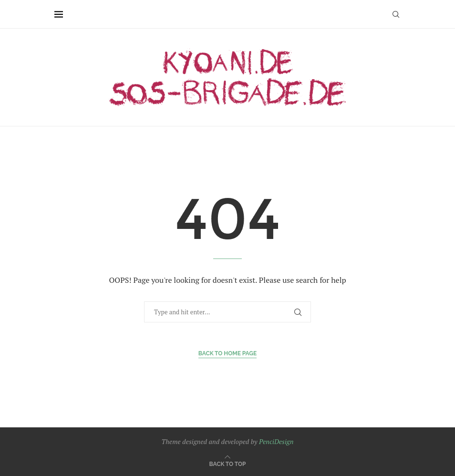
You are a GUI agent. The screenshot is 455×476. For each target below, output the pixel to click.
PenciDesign (276, 441)
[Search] (396, 14)
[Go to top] (228, 463)
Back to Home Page (228, 353)
